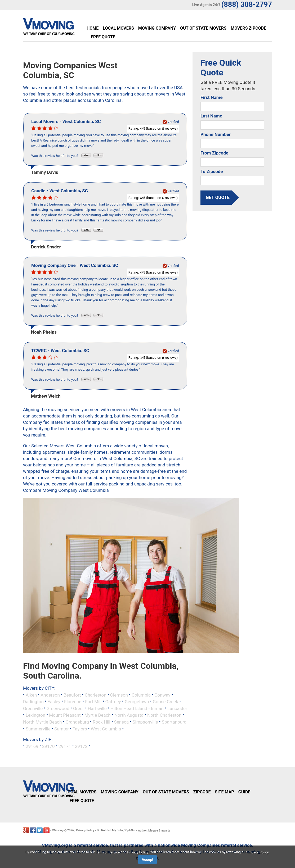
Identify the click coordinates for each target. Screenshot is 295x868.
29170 (48, 746)
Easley (54, 702)
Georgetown (137, 702)
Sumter (62, 729)
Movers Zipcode (248, 28)
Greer (79, 708)
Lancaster (177, 708)
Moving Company (157, 28)
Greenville (33, 708)
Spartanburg (174, 722)
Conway (162, 695)
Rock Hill (101, 722)
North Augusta (129, 715)
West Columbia (106, 729)
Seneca (122, 722)
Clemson (119, 695)
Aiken (31, 695)
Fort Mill (93, 702)
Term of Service (108, 852)
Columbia (141, 695)
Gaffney (113, 702)
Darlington (33, 702)
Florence (73, 702)
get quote (218, 197)
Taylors (80, 729)
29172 (81, 746)
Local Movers (118, 28)
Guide (244, 792)
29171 (65, 746)
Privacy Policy (85, 830)
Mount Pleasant (65, 715)
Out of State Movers (203, 28)
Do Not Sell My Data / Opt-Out (116, 830)
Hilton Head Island (129, 708)
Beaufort (72, 695)
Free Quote (103, 37)
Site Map (224, 792)
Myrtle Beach (98, 715)
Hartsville (97, 708)
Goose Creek (166, 702)
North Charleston (164, 715)
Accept (147, 860)
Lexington (35, 715)
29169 (32, 746)
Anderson (50, 695)
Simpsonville (145, 722)
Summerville (38, 729)
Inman (157, 708)
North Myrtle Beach (42, 722)
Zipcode (202, 792)
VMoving (58, 830)
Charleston (96, 695)
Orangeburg (77, 722)
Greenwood (58, 708)
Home (93, 28)
